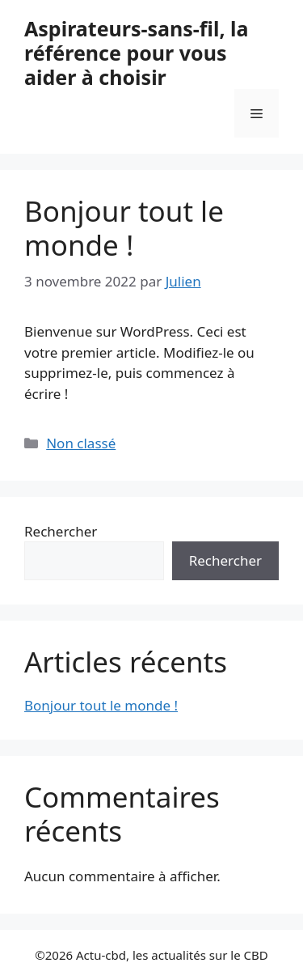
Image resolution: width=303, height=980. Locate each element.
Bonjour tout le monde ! (124, 228)
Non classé (81, 443)
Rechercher (61, 531)
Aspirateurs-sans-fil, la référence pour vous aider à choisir (136, 53)
